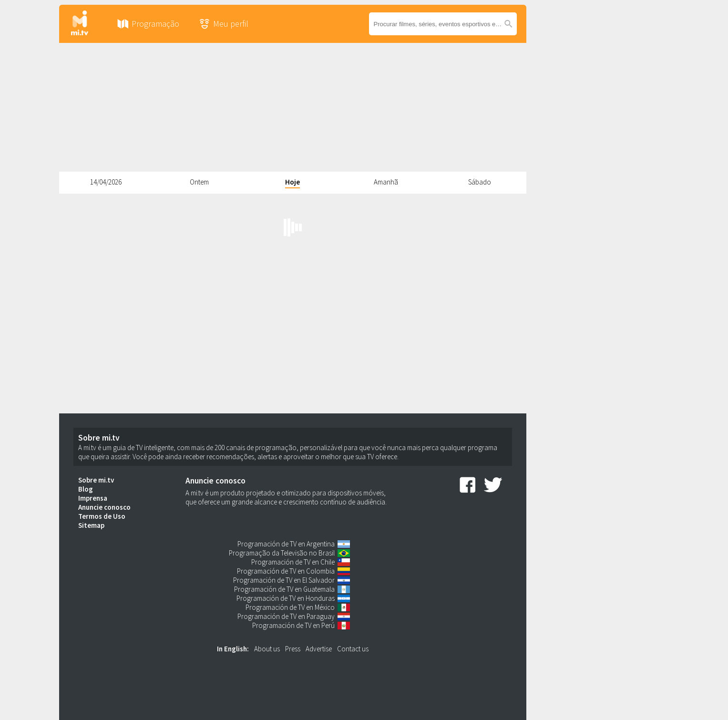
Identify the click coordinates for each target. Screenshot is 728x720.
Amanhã (386, 182)
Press (293, 649)
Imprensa (93, 498)
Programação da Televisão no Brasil (282, 553)
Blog (86, 489)
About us (267, 649)
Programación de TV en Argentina (286, 544)
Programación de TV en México (290, 607)
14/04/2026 (106, 182)
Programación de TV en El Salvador (284, 580)
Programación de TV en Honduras (286, 598)
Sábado (480, 182)
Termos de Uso (102, 516)
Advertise (319, 649)
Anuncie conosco (104, 507)
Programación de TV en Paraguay (286, 616)
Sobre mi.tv (96, 480)
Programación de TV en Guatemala (284, 589)
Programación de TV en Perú (293, 625)
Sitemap (91, 525)
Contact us (353, 649)
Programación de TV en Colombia (286, 571)
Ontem (199, 182)
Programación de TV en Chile (293, 562)
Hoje (292, 182)
